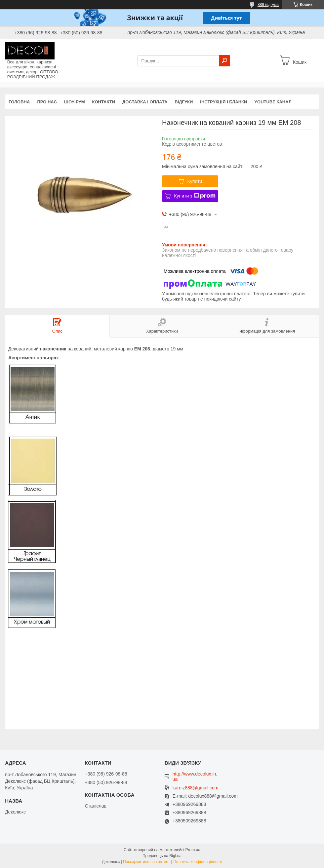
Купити (195, 181)
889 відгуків (268, 5)
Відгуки (184, 102)
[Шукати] (224, 61)
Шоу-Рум (75, 102)
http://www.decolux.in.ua (195, 777)
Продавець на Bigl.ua (162, 856)
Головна (19, 102)
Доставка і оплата (145, 102)
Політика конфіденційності (198, 862)
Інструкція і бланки (223, 102)
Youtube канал (273, 102)
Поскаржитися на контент (146, 862)
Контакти (104, 102)
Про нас (47, 102)
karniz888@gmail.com (196, 788)
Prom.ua (193, 850)
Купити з (195, 196)
